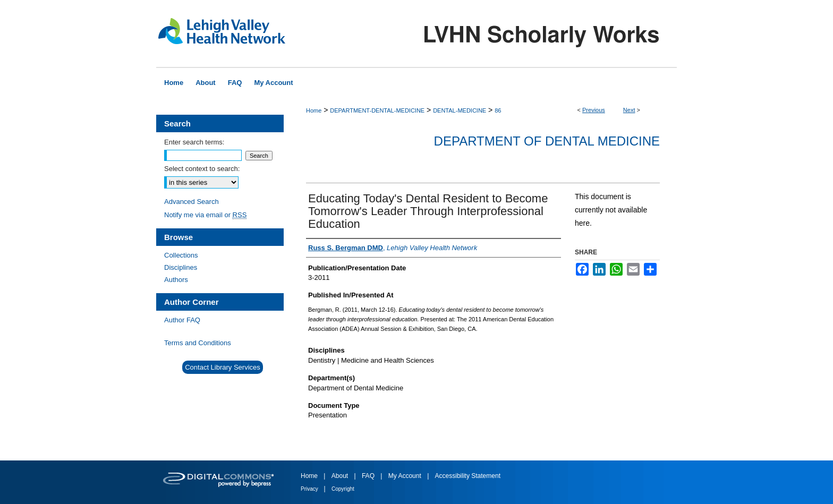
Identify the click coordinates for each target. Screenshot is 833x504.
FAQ (369, 476)
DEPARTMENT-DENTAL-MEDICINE (377, 110)
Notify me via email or (205, 215)
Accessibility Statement (468, 476)
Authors (176, 280)
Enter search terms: (194, 142)
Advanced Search (192, 202)
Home (314, 110)
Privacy (310, 489)
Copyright (343, 489)
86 (498, 110)
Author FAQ (182, 320)
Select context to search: (202, 169)
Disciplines (181, 267)
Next (629, 110)
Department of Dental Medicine (547, 141)
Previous (594, 110)
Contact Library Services (223, 367)
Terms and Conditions (198, 343)
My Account (406, 476)
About (341, 476)
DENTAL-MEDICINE (460, 110)
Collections (181, 255)
